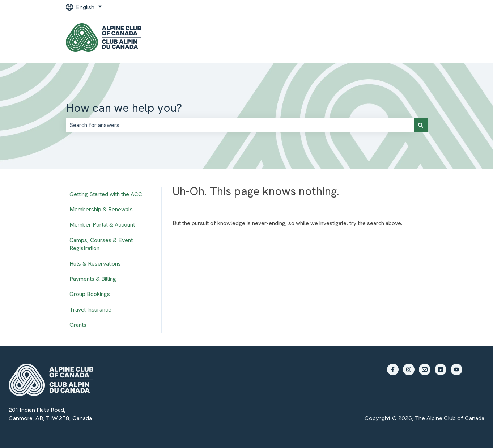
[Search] (421, 125)
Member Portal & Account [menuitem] (102, 225)
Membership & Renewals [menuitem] (101, 209)
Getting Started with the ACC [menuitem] (106, 194)
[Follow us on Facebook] (393, 369)
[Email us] (425, 369)
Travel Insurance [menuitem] (90, 310)
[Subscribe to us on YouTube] (456, 369)
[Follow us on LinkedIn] (441, 369)
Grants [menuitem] (78, 325)
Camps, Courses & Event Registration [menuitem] (101, 244)
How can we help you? (124, 108)
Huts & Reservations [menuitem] (95, 264)
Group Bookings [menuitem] (90, 294)
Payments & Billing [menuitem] (93, 279)
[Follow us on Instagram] (409, 369)
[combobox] (240, 125)
